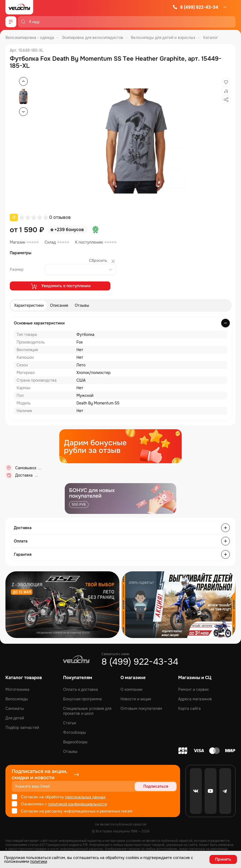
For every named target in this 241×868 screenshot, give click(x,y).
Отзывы (82, 305)
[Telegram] (225, 791)
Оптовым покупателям (141, 708)
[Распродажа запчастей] (62, 605)
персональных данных (85, 797)
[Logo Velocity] (19, 7)
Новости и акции (136, 699)
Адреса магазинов (195, 699)
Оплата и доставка (81, 689)
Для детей (15, 718)
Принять (223, 859)
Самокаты (15, 708)
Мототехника (17, 689)
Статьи (69, 723)
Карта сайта (189, 708)
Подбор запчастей (22, 728)
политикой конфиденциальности (77, 804)
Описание (59, 305)
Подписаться (156, 786)
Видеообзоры (75, 742)
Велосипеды (17, 699)
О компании (131, 689)
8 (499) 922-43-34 (195, 7)
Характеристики (29, 305)
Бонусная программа (82, 699)
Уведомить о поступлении (60, 286)
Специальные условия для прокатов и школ (87, 711)
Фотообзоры (75, 732)
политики (39, 861)
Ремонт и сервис (194, 689)
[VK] (196, 791)
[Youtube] (211, 791)
